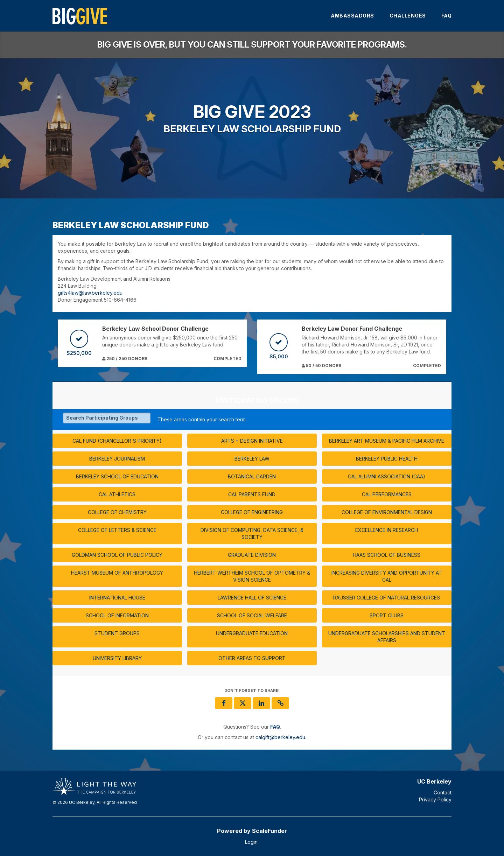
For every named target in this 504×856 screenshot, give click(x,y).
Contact (443, 792)
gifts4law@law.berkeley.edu (90, 293)
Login (251, 842)
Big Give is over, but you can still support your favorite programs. (252, 45)
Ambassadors (352, 16)
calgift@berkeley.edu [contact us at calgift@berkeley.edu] (280, 737)
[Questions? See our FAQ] (275, 727)
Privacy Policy (435, 799)
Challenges (408, 16)
